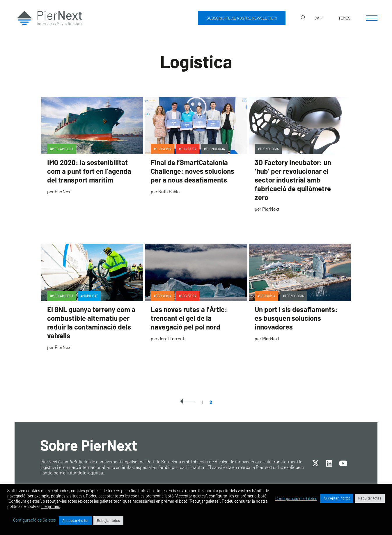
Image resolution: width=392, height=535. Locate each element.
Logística (189, 149)
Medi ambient (63, 149)
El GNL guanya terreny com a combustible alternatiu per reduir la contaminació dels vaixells (91, 322)
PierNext (63, 191)
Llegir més (51, 506)
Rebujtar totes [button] (370, 498)
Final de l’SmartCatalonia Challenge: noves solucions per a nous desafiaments (193, 171)
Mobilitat (90, 296)
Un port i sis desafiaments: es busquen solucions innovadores (296, 318)
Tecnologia (215, 149)
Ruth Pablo (169, 191)
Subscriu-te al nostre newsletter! (242, 18)
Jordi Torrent (171, 338)
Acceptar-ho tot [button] (337, 498)
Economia (164, 149)
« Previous (187, 401)
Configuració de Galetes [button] (296, 498)
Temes (344, 18)
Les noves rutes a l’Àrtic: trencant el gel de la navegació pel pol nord (189, 318)
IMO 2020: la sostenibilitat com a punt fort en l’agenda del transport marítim (89, 171)
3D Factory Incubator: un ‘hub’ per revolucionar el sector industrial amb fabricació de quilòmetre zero (293, 180)
